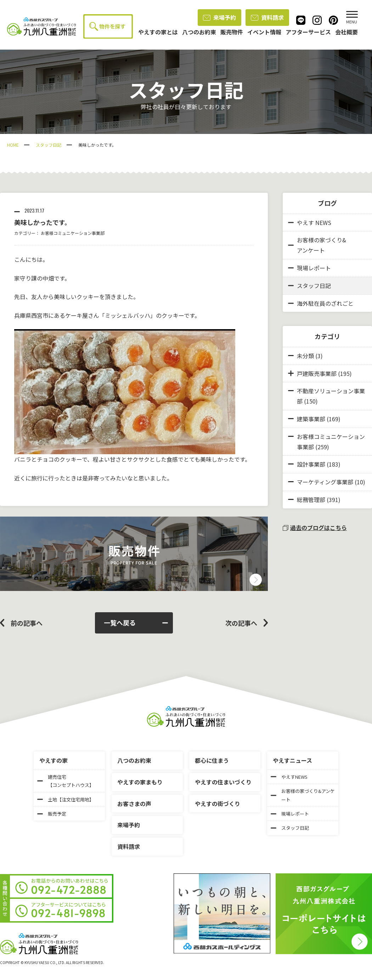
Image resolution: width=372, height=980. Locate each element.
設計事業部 (311, 464)
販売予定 (52, 814)
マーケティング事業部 (325, 482)
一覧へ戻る (136, 623)
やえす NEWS (310, 223)
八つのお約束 (134, 760)
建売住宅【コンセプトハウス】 (66, 781)
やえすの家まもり (140, 782)
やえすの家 (53, 760)
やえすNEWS (289, 777)
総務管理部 (311, 500)
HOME (13, 145)
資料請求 (267, 17)
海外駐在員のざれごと (321, 303)
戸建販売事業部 (317, 373)
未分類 (305, 356)
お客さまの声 (134, 804)
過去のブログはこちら (315, 528)
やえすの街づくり (218, 804)
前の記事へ (27, 623)
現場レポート (309, 268)
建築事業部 (311, 419)
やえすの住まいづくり (223, 782)
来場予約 (219, 17)
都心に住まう (212, 760)
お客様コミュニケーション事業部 (73, 233)
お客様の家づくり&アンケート (317, 245)
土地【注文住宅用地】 (66, 799)
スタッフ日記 (49, 145)
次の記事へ (241, 623)
